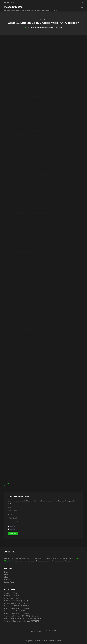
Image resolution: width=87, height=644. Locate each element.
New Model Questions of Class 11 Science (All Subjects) (24, 618)
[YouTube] (8, 2)
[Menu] (82, 8)
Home (6, 572)
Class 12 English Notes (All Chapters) (17, 611)
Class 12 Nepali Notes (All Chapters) (17, 613)
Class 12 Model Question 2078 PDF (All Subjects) (21, 616)
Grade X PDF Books (11, 593)
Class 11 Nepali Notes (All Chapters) (17, 608)
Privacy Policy (9, 582)
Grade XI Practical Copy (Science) (16, 601)
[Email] (14, 2)
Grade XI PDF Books (11, 596)
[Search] (82, 2)
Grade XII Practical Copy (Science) (16, 603)
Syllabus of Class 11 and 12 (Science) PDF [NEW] (21, 621)
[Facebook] (5, 2)
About (6, 577)
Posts (6, 575)
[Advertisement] (43, 69)
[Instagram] (11, 2)
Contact (7, 580)
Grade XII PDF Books (12, 598)
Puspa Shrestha (13, 7)
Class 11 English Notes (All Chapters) (17, 606)
